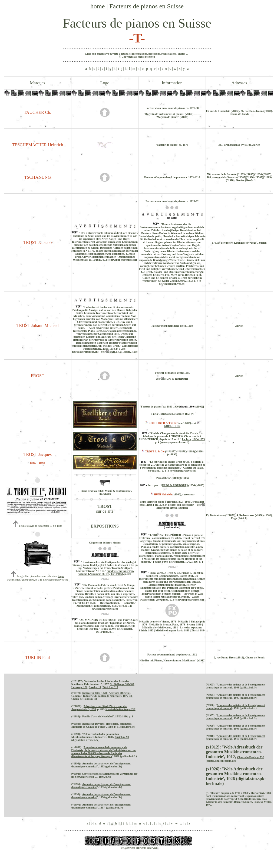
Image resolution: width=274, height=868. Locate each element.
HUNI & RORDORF (176, 379)
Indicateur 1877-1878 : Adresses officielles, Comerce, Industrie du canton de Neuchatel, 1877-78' (102, 694)
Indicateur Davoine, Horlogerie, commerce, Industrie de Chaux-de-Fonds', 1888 (102, 725)
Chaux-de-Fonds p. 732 (251, 757)
